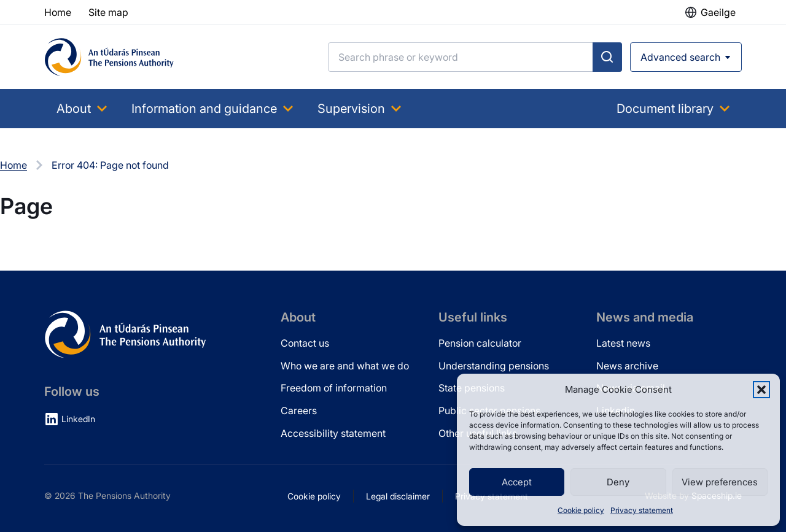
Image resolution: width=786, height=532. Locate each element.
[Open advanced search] (686, 57)
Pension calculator (480, 343)
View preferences (720, 482)
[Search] (461, 57)
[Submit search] (607, 57)
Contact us (305, 343)
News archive (627, 366)
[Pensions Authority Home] (109, 57)
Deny (618, 482)
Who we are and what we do (345, 366)
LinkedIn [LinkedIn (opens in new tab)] (78, 419)
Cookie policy (581, 510)
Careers (299, 411)
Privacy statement (642, 510)
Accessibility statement (333, 433)
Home (14, 165)
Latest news (623, 343)
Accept (517, 482)
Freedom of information (334, 388)
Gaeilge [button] (718, 12)
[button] (761, 390)
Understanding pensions (494, 366)
